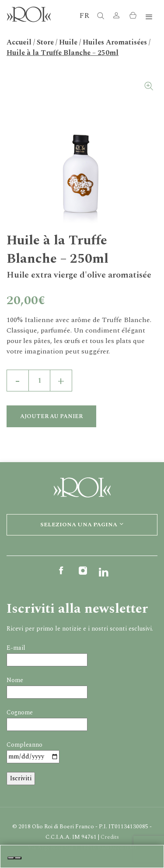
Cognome (20, 712)
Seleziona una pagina (82, 525)
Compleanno (24, 745)
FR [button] (84, 15)
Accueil (19, 42)
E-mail (16, 648)
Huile (68, 42)
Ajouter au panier (51, 416)
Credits (110, 837)
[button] (116, 17)
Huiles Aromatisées (115, 42)
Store (45, 42)
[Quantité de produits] (39, 381)
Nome (15, 680)
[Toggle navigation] (149, 17)
